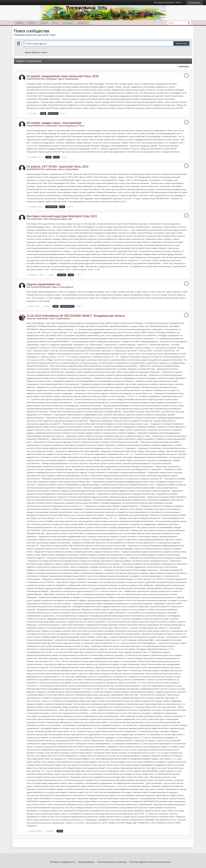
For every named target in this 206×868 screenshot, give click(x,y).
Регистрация (194, 3)
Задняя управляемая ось (44, 284)
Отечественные (66, 287)
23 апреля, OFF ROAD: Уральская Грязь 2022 (58, 167)
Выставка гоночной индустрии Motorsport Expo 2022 (62, 216)
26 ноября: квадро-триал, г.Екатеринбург (54, 123)
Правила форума (86, 862)
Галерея (44, 23)
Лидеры (32, 23)
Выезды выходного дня (61, 219)
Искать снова (181, 43)
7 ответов (49, 831)
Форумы (20, 23)
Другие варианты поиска (36, 52)
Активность (83, 23)
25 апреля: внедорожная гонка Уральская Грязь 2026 (63, 76)
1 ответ (50, 275)
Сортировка (184, 67)
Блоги (55, 23)
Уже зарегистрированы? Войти (169, 3)
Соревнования (72, 79)
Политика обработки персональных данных (150, 862)
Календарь (68, 23)
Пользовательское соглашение (112, 862)
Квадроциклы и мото (74, 126)
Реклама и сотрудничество (63, 862)
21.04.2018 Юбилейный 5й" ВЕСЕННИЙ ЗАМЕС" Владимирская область (76, 316)
